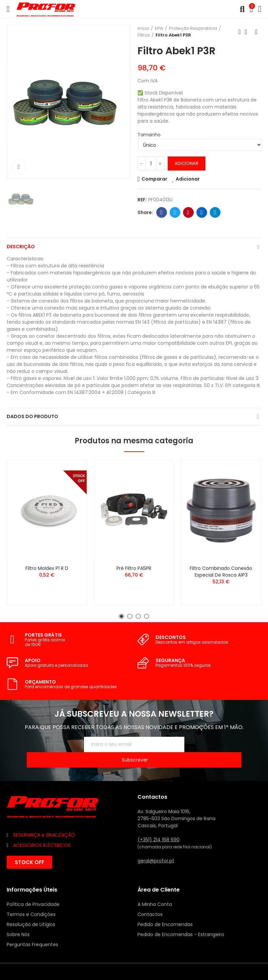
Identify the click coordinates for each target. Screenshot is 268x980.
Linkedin (202, 212)
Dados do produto (32, 416)
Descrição (21, 247)
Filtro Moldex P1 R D (47, 568)
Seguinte (256, 32)
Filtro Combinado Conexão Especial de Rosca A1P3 (221, 572)
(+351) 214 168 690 (159, 824)
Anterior (240, 32)
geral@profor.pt (156, 845)
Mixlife (72, 956)
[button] (122, 616)
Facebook (161, 212)
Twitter (175, 212)
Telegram (215, 212)
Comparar (154, 179)
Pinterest (188, 212)
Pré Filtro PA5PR (134, 568)
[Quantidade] (151, 164)
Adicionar (187, 163)
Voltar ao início (248, 32)
